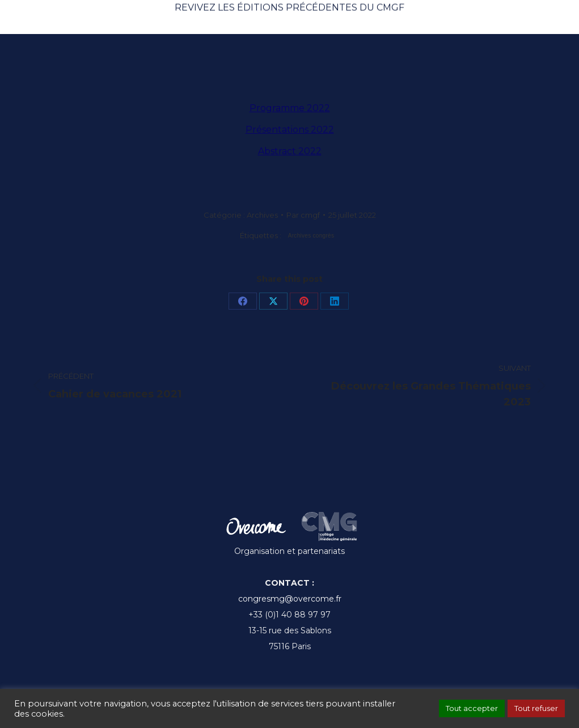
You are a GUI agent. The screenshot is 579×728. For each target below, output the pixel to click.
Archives (262, 215)
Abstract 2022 (290, 151)
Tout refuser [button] (536, 708)
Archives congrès (311, 236)
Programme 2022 (290, 108)
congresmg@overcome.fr (290, 599)
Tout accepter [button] (472, 708)
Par (303, 215)
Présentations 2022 (290, 130)
